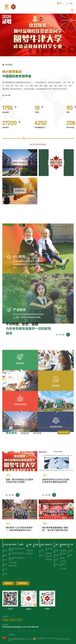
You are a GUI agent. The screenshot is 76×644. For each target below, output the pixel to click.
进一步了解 (6, 95)
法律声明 (12, 635)
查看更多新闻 (64, 435)
